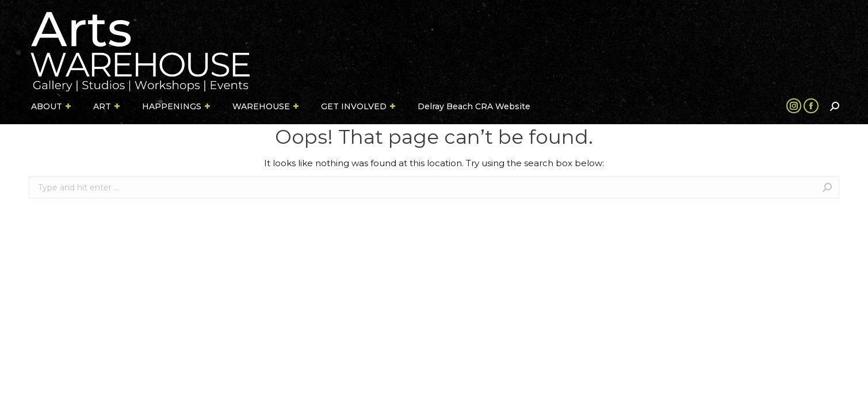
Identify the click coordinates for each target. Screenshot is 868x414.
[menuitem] (52, 106)
